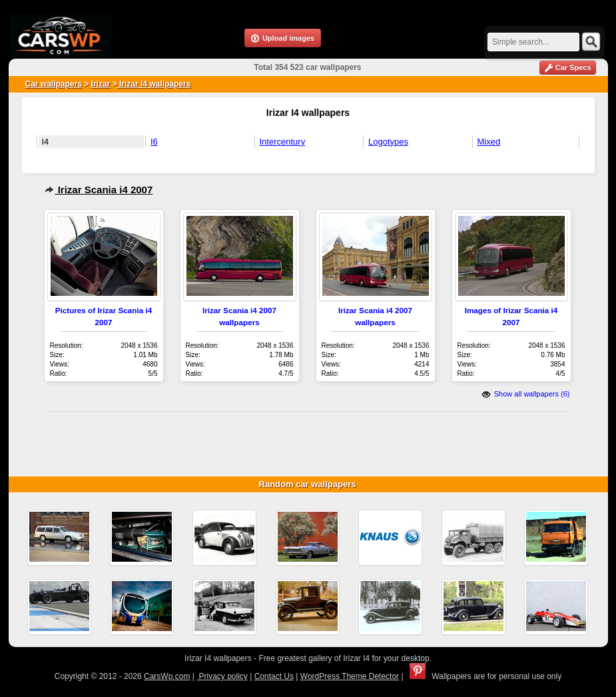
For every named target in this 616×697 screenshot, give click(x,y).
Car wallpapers (54, 84)
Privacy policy (222, 676)
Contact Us (274, 676)
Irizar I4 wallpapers (154, 84)
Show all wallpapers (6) (526, 394)
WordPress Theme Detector (350, 676)
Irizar (101, 84)
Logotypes (388, 142)
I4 (46, 142)
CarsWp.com (167, 676)
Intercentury (283, 142)
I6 (154, 142)
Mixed (489, 142)
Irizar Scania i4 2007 (99, 190)
